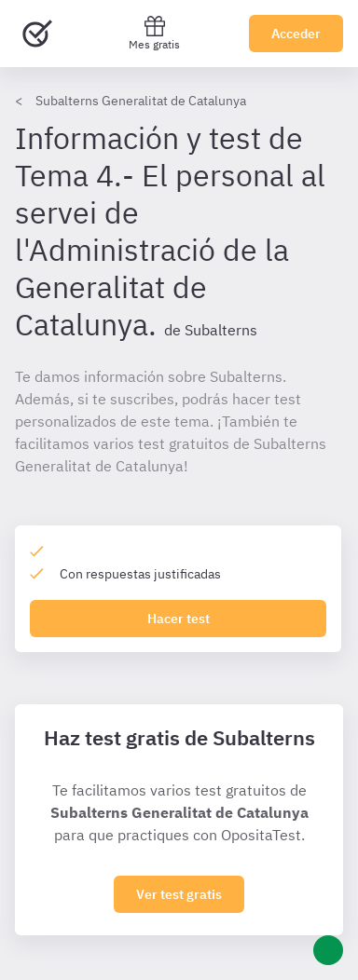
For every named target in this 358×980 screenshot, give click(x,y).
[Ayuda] (328, 950)
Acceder (296, 34)
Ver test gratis (179, 894)
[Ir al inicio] (37, 34)
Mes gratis (154, 33)
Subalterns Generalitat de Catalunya (141, 101)
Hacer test (179, 619)
